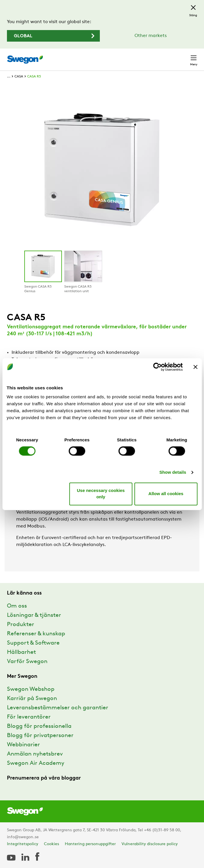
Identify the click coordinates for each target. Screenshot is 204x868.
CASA (19, 77)
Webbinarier (23, 745)
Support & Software (33, 643)
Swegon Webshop (31, 689)
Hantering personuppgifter (90, 844)
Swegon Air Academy (36, 763)
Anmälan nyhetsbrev (35, 754)
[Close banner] (195, 367)
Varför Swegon (27, 662)
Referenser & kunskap (36, 634)
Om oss (17, 606)
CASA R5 (34, 77)
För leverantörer (29, 717)
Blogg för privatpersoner (40, 736)
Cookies (52, 844)
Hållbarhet (21, 652)
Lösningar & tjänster (34, 615)
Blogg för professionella (39, 726)
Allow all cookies (166, 494)
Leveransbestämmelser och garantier (58, 708)
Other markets (151, 36)
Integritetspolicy (23, 844)
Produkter (21, 625)
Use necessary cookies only (101, 494)
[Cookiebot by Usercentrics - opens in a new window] (157, 367)
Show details (173, 472)
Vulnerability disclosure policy (150, 844)
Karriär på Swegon (32, 699)
